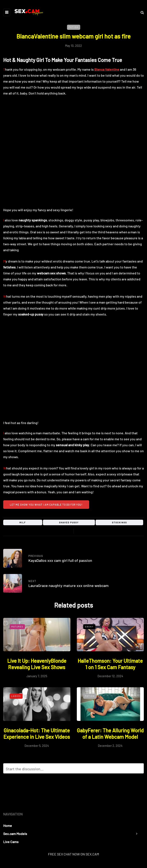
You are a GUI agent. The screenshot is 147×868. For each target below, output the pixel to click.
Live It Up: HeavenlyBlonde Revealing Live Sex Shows (37, 664)
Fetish (74, 27)
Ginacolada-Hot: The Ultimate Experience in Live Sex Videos (37, 734)
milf (23, 522)
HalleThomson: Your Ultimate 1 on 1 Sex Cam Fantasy (110, 664)
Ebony (89, 627)
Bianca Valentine (107, 69)
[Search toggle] (141, 12)
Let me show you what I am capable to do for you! (46, 505)
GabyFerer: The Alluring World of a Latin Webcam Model (110, 734)
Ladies (16, 696)
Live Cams (11, 842)
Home (8, 826)
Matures (17, 627)
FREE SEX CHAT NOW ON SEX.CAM (73, 854)
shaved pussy (69, 522)
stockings (119, 522)
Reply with (139, 770)
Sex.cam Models (15, 834)
